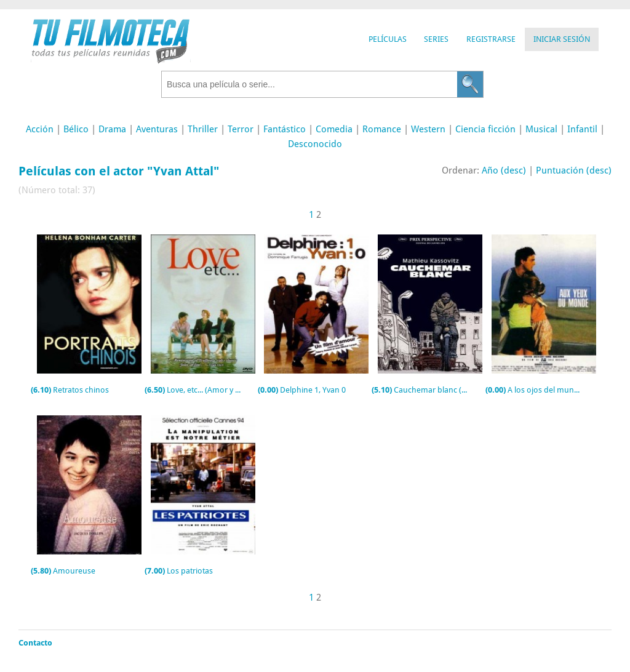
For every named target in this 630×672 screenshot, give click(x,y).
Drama (112, 129)
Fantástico (285, 129)
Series (436, 39)
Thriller (203, 129)
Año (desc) (504, 170)
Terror (241, 129)
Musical (541, 129)
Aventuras (157, 129)
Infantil (582, 129)
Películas (388, 39)
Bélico (76, 129)
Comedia (334, 129)
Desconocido (315, 144)
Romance (382, 129)
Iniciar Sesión (562, 39)
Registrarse (491, 39)
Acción (40, 129)
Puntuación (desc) (574, 170)
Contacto (35, 643)
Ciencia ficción (485, 129)
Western (428, 129)
